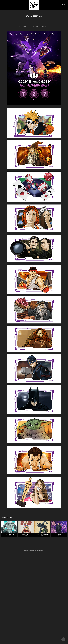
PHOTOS (18, 5)
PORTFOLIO (5, 5)
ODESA (12, 5)
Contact (24, 5)
